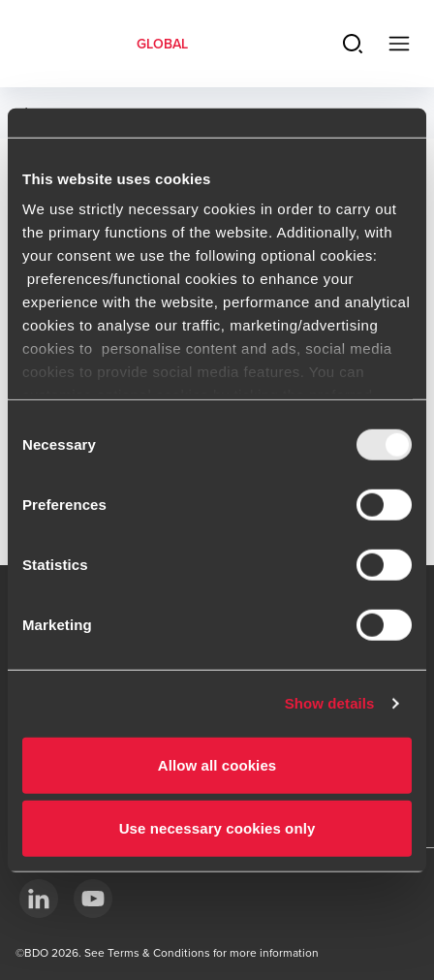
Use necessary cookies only (217, 828)
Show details (330, 703)
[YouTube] (93, 899)
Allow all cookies (217, 764)
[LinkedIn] (39, 899)
